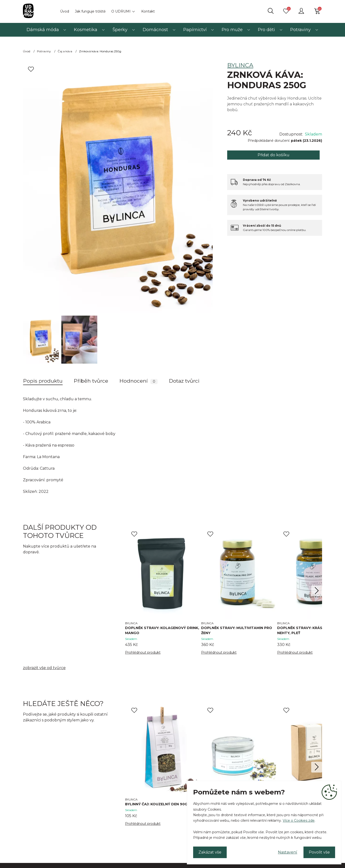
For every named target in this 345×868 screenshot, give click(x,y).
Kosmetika (86, 30)
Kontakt (148, 11)
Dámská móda (43, 30)
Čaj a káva (65, 51)
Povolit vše (319, 852)
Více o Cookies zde (299, 821)
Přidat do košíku (274, 155)
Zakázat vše (210, 852)
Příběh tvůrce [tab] (91, 381)
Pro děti (266, 30)
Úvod (65, 11)
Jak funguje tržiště (90, 11)
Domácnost (155, 30)
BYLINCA (240, 65)
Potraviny (300, 30)
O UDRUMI (121, 11)
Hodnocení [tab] (139, 381)
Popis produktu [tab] (43, 381)
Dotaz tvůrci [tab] (184, 381)
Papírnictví (195, 30)
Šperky (120, 30)
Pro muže (232, 30)
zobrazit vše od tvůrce (44, 668)
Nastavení (288, 852)
